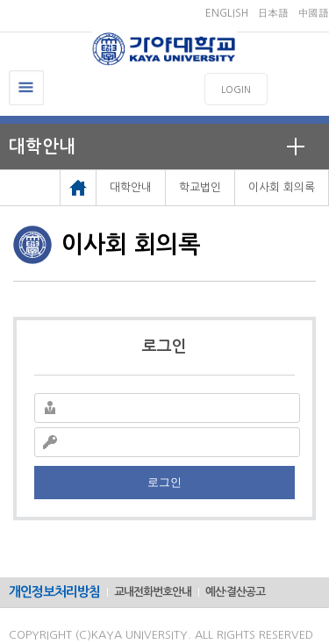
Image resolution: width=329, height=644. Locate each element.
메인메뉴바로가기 (0, 0)
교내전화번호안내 (153, 592)
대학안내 (42, 147)
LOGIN (236, 90)
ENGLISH (227, 13)
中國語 (313, 13)
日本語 (273, 13)
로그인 (164, 482)
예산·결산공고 (235, 592)
